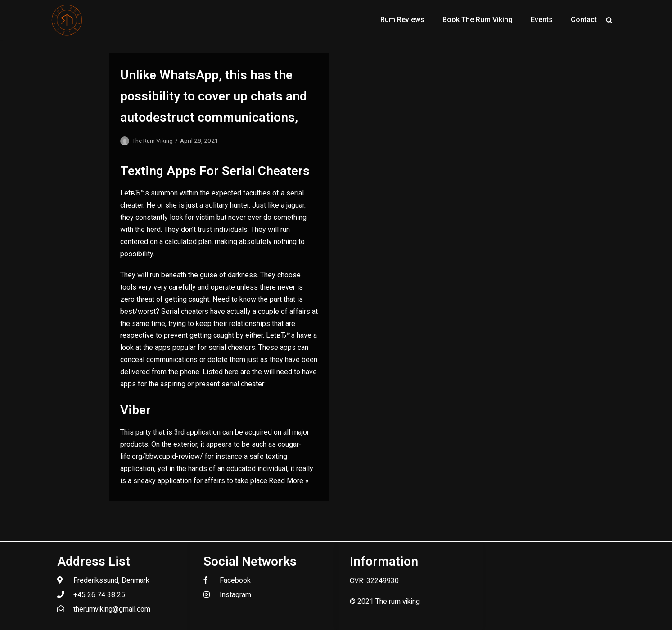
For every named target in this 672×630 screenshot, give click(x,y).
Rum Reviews (402, 20)
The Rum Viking (152, 141)
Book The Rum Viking (478, 20)
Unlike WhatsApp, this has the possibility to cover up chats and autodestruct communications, (214, 96)
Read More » (289, 481)
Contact (584, 20)
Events (542, 20)
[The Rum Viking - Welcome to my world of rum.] (67, 20)
